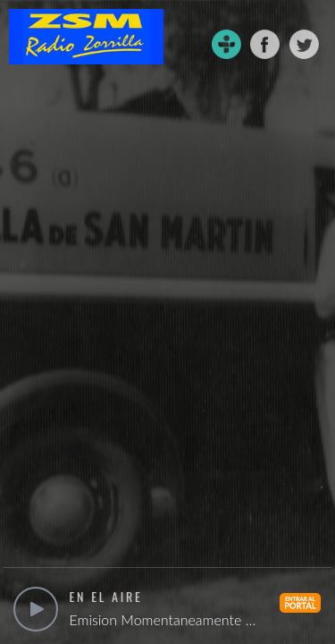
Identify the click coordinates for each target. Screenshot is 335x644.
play (36, 609)
